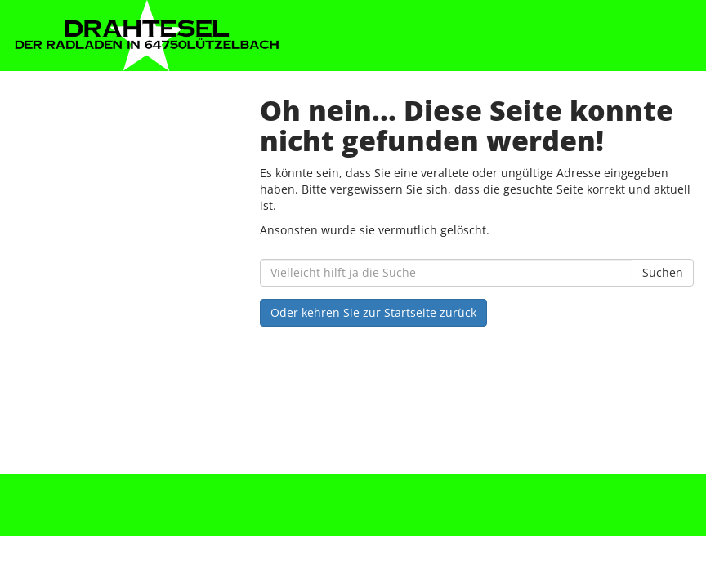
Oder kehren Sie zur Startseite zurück (373, 312)
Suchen (663, 272)
